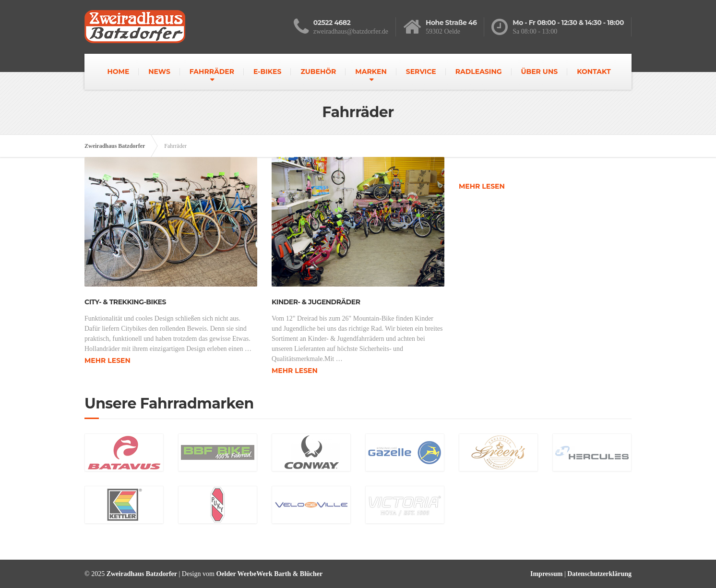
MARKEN (371, 72)
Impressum (546, 574)
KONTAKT (594, 72)
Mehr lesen (107, 360)
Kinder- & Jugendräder (316, 302)
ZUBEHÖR (318, 72)
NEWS (159, 72)
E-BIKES (268, 72)
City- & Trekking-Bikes (125, 302)
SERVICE (421, 72)
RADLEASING (479, 72)
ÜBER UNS (539, 72)
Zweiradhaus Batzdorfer (115, 146)
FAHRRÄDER (212, 72)
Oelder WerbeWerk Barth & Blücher (269, 574)
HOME (118, 72)
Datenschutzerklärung (599, 574)
